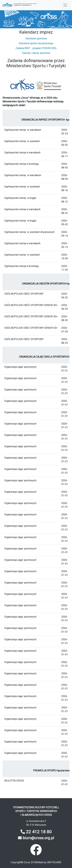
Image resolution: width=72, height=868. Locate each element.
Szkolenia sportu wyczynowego (36, 43)
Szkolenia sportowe (36, 38)
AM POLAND (54, 862)
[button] (20, 5)
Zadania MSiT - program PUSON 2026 (36, 48)
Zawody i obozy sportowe (36, 53)
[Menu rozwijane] (65, 5)
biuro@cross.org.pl (38, 838)
